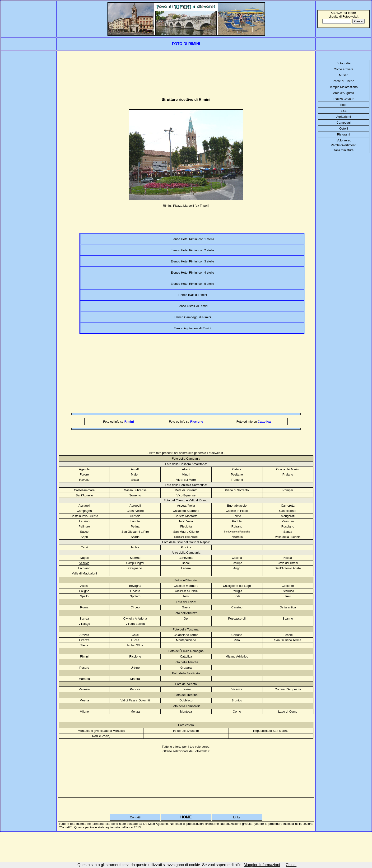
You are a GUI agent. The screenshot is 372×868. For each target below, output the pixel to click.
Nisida (288, 558)
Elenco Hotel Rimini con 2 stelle (192, 250)
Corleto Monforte (186, 516)
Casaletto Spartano (186, 511)
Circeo (135, 607)
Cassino (237, 607)
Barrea (84, 618)
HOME (186, 817)
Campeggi (343, 123)
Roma (84, 607)
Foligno (84, 591)
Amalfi (135, 469)
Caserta (237, 558)
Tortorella (236, 537)
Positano (237, 474)
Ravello (84, 480)
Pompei (288, 490)
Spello (84, 596)
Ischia (135, 547)
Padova (135, 689)
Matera (135, 679)
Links (237, 817)
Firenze (84, 640)
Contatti (135, 817)
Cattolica (186, 656)
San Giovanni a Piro (135, 532)
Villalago (84, 624)
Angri (237, 568)
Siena (84, 645)
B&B (344, 111)
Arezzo (84, 635)
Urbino (135, 668)
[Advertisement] (171, 71)
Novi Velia (186, 521)
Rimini (84, 656)
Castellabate (288, 511)
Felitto (237, 516)
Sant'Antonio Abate (288, 568)
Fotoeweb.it (215, 453)
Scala (135, 480)
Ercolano (84, 568)
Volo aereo (344, 140)
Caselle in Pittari (237, 511)
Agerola (84, 469)
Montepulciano (186, 640)
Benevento (186, 558)
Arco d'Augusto (344, 93)
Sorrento (135, 495)
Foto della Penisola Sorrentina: (186, 485)
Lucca (135, 640)
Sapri (84, 537)
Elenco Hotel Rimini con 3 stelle (192, 261)
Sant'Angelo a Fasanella (237, 532)
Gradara (186, 668)
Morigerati (288, 516)
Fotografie (344, 63)
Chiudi (291, 865)
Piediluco (288, 591)
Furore (84, 474)
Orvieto (135, 591)
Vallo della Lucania (288, 537)
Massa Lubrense (135, 490)
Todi (237, 596)
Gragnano (135, 568)
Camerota (288, 506)
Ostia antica (288, 607)
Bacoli (186, 563)
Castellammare (84, 490)
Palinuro (84, 526)
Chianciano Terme (186, 635)
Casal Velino (135, 511)
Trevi (288, 596)
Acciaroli (84, 506)
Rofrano (237, 526)
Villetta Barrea (135, 624)
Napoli (84, 558)
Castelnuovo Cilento (84, 516)
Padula (237, 521)
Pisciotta (186, 526)
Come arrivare (344, 69)
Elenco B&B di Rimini (192, 295)
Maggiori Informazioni (262, 865)
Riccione (135, 656)
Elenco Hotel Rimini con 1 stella (192, 239)
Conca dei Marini (288, 469)
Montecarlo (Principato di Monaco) (101, 731)
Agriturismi (343, 117)
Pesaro (84, 668)
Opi (186, 618)
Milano (84, 712)
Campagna (84, 511)
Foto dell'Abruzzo (186, 613)
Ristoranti (344, 134)
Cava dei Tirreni (288, 563)
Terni (186, 596)
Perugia (237, 591)
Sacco (84, 532)
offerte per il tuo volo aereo (191, 747)
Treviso (186, 689)
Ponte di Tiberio (344, 81)
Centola (135, 516)
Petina (135, 526)
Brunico (237, 700)
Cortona (237, 635)
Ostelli (344, 128)
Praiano (288, 474)
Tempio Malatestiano (343, 87)
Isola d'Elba (135, 645)
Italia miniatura (344, 150)
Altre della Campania (186, 553)
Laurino (84, 521)
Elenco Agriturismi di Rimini (192, 328)
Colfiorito (288, 586)
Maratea (84, 679)
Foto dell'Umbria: (186, 580)
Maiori (135, 474)
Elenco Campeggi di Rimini (192, 317)
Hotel (344, 105)
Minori (186, 474)
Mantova (186, 712)
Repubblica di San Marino (271, 731)
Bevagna (135, 586)
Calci (135, 635)
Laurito (135, 521)
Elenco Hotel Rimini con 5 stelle (192, 284)
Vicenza (237, 689)
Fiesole (288, 635)
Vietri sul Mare (186, 480)
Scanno (288, 618)
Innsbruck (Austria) (186, 731)
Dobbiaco (186, 700)
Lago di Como (288, 712)
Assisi (84, 586)
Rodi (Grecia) (101, 736)
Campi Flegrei (135, 563)
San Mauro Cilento (186, 532)
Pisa (237, 640)
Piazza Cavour (344, 99)
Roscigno (288, 526)
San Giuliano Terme (288, 640)
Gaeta (186, 607)
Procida (186, 547)
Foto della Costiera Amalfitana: (186, 464)
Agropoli (135, 506)
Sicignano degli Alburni (186, 537)
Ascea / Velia (186, 506)
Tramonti (237, 480)
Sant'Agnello (84, 495)
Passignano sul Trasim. (186, 591)
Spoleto (135, 596)
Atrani (186, 469)
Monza (135, 712)
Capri (84, 547)
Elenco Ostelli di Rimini (192, 306)
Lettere (186, 568)
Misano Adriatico (237, 656)
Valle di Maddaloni (84, 573)
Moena (84, 700)
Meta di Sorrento (186, 490)
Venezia (84, 689)
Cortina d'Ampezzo (288, 689)
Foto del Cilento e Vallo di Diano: (186, 500)
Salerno (135, 558)
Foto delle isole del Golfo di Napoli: (186, 542)
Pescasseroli (237, 618)
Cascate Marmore (186, 586)
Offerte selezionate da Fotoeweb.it (186, 751)
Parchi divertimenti (344, 145)
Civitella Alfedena (135, 618)
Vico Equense (186, 495)
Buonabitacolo (237, 506)
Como (237, 712)
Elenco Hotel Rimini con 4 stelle (192, 273)
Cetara (237, 469)
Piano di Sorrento (237, 490)
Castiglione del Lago (237, 586)
